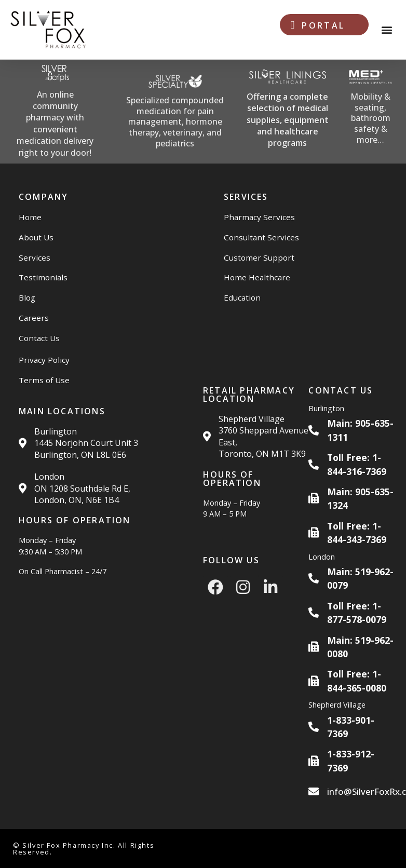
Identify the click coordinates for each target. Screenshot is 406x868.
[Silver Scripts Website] (55, 111)
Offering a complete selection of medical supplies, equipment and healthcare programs (288, 120)
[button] (387, 30)
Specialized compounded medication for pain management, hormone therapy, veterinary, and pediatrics (175, 122)
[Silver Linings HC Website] (287, 112)
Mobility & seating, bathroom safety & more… (370, 118)
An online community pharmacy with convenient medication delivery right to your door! (55, 124)
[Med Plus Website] (370, 112)
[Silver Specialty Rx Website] (175, 112)
